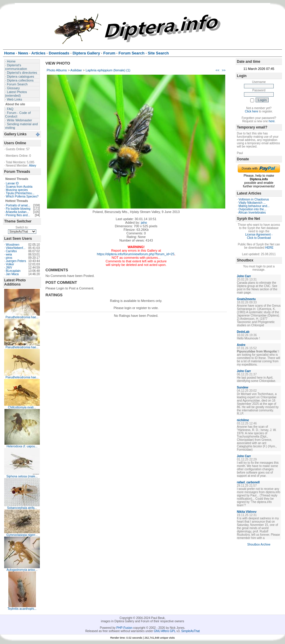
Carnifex (11, 251)
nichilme (243, 420)
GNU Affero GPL (165, 631)
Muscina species (17, 190)
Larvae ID (12, 183)
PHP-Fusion (125, 628)
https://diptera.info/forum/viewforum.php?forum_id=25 (136, 254)
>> (224, 70)
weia (9, 254)
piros (9, 258)
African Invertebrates (252, 213)
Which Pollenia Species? (22, 196)
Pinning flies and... (18, 215)
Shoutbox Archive (259, 544)
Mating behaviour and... (254, 206)
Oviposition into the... (252, 209)
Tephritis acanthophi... (22, 609)
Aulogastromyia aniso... (22, 570)
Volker (10, 264)
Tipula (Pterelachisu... (20, 193)
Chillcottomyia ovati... (22, 407)
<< (217, 70)
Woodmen (13, 245)
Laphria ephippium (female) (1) (108, 70)
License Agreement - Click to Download (259, 236)
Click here (251, 111)
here (272, 121)
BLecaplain (13, 271)
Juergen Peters (16, 261)
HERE (269, 248)
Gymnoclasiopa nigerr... (22, 535)
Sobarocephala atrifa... (22, 508)
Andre (241, 345)
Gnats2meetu (246, 299)
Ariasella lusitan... (17, 212)
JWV (9, 268)
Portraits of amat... (18, 205)
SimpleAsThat (190, 631)
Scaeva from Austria (19, 187)
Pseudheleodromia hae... (22, 317)
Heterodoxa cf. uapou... (22, 446)
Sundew (243, 387)
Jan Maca (12, 274)
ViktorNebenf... (16, 248)
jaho (144, 222)
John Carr (244, 276)
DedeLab (243, 332)
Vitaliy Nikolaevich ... (252, 203)
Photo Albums (57, 70)
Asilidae (76, 70)
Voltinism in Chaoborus (254, 199)
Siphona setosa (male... (22, 476)
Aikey (32, 166)
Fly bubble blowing (18, 209)
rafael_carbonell (248, 482)
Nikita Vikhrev (247, 512)
